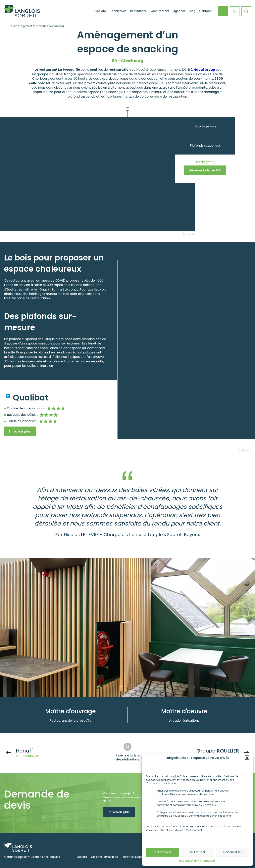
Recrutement (160, 11)
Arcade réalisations (184, 721)
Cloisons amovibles (104, 857)
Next (228, 682)
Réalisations (138, 11)
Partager (204, 162)
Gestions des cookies (45, 857)
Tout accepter (162, 852)
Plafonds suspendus (205, 145)
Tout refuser (197, 852)
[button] (247, 758)
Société (101, 11)
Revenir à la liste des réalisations (128, 757)
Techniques (118, 11)
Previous (218, 682)
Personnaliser (232, 852)
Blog (192, 11)
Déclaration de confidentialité (197, 861)
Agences (179, 11)
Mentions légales (16, 857)
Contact (205, 11)
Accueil (88, 11)
